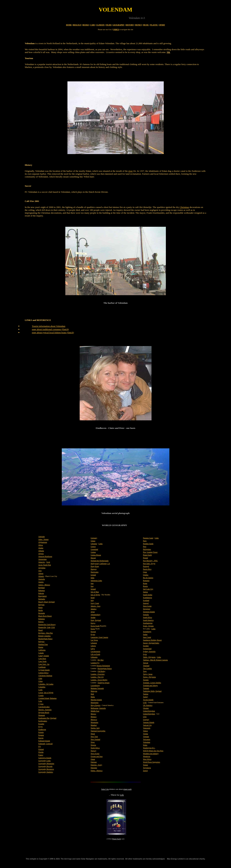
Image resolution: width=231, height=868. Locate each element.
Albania (41, 551)
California (42, 650)
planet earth (127, 789)
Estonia (41, 732)
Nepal (93, 734)
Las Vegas (94, 640)
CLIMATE (100, 25)
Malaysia (94, 691)
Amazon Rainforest (45, 556)
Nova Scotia (95, 754)
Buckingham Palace (45, 639)
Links (101, 544)
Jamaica (93, 609)
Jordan (93, 617)
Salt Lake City (148, 589)
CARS (92, 25)
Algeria (41, 554)
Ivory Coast (95, 603)
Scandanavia (148, 598)
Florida (41, 752)
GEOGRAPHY (119, 25)
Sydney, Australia (149, 651)
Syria (145, 654)
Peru (145, 546)
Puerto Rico (147, 569)
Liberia (93, 646)
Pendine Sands (148, 544)
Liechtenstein (95, 651)
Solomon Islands (149, 612)
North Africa (95, 748)
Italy (92, 600)
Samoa (145, 592)
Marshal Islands (96, 700)
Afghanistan (43, 542)
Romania (146, 581)
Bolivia (41, 622)
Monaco (94, 717)
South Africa (148, 617)
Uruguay (146, 720)
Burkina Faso (43, 644)
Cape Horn (42, 659)
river (131, 171)
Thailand (146, 666)
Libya (93, 649)
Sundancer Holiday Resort (152, 640)
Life (122, 795)
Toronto (146, 680)
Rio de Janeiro (148, 578)
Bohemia (42, 619)
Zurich (145, 771)
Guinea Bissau (96, 555)
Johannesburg (95, 615)
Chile (40, 678)
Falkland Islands (44, 741)
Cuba (40, 701)
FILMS (109, 25)
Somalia (146, 615)
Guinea (93, 552)
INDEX (116, 30)
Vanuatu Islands (149, 722)
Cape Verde (42, 661)
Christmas (184, 207)
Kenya (93, 623)
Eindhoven (42, 729)
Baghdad (42, 588)
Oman (93, 759)
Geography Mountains (46, 763)
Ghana (93, 541)
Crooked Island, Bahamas (48, 698)
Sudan (145, 634)
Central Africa (43, 673)
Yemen (146, 765)
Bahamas (42, 590)
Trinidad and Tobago (150, 685)
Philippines (147, 549)
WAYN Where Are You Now (153, 751)
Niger (93, 742)
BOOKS (86, 25)
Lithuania (94, 657)
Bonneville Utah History (47, 624)
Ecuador (41, 724)
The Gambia (147, 668)
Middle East (95, 711)
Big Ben (101, 660)
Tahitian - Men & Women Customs (155, 660)
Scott (48, 562)
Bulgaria (41, 642)
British (41, 636)
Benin (41, 607)
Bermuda (42, 613)
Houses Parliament (103, 666)
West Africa (147, 759)
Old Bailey (102, 671)
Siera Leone (147, 606)
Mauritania (95, 703)
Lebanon (94, 643)
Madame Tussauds (97, 688)
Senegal (146, 603)
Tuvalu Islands (148, 700)
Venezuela (147, 728)
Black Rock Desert (45, 616)
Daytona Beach (44, 712)
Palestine (94, 768)
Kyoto (93, 634)
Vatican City (147, 725)
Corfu (40, 690)
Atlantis (41, 576)
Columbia (42, 687)
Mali (92, 694)
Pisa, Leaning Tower (150, 552)
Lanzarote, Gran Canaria (99, 637)
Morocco (94, 720)
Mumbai (94, 725)
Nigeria (93, 745)
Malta (93, 697)
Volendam (147, 742)
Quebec (146, 575)
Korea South (95, 626)
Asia (40, 571)
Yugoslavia (147, 768)
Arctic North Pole (45, 565)
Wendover (147, 756)
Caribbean (42, 667)
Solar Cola (105, 789)
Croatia (41, 695)
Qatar (145, 572)
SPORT (162, 25)
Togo (145, 671)
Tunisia (146, 694)
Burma (41, 647)
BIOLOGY (77, 25)
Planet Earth (117, 839)
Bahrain (41, 593)
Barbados (42, 599)
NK (169, 52)
